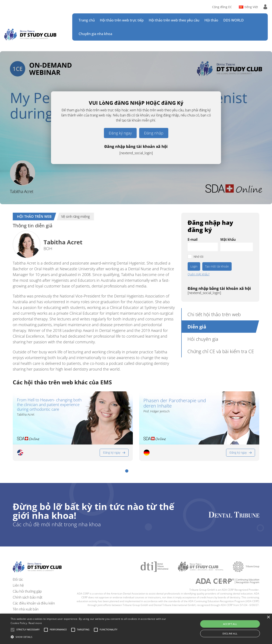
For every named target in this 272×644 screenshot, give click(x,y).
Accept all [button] (230, 624)
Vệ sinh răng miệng (75, 217)
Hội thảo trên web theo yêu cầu (174, 20)
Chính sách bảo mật (28, 597)
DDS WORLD (234, 20)
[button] (127, 471)
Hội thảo (211, 20)
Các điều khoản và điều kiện (34, 603)
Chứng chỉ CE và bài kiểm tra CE (221, 351)
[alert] (136, 629)
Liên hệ (18, 585)
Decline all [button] (230, 633)
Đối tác (18, 579)
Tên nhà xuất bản (26, 609)
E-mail (193, 239)
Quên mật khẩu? (199, 274)
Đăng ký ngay (120, 133)
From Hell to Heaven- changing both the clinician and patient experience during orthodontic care (49, 405)
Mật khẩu (228, 239)
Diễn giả (197, 327)
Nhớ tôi (198, 257)
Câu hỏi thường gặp (27, 591)
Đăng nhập (154, 133)
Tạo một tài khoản (217, 266)
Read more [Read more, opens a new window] (35, 623)
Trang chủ (87, 20)
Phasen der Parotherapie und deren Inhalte (175, 403)
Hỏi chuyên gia (203, 339)
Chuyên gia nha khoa (95, 34)
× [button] (268, 617)
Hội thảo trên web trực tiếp (122, 20)
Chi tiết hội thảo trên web (214, 314)
